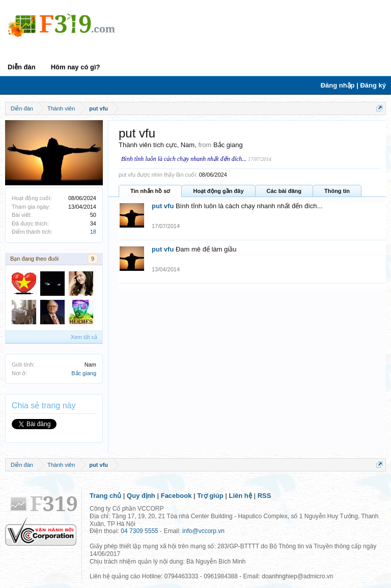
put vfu (163, 206)
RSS (264, 496)
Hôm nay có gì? (76, 67)
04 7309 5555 (139, 531)
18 (93, 232)
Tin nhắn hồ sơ (150, 191)
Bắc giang (84, 373)
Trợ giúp (210, 496)
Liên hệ (241, 496)
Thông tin (337, 191)
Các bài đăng (284, 191)
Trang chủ (105, 496)
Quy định (141, 496)
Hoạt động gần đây (218, 191)
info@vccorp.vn (203, 531)
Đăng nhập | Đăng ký (353, 85)
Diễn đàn (22, 67)
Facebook (176, 496)
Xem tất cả (84, 337)
